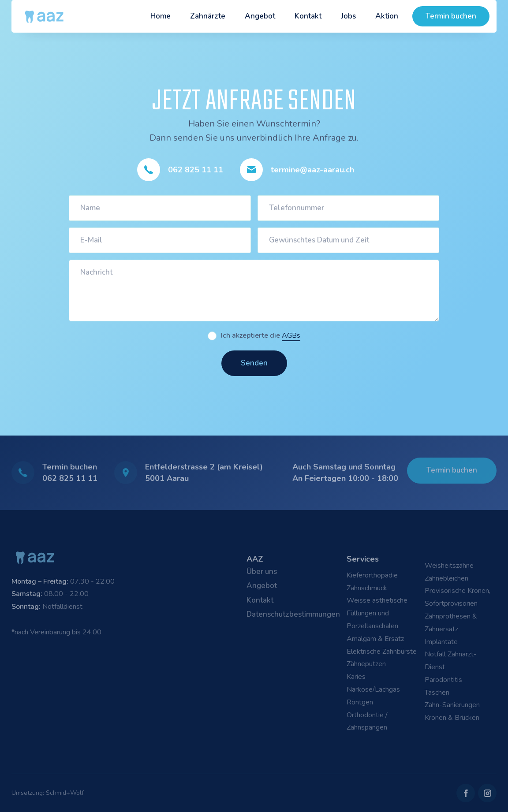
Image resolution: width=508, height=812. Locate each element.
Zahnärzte (208, 16)
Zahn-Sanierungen (452, 705)
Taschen (437, 693)
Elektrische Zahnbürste (382, 652)
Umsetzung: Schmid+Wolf (48, 793)
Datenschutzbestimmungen (293, 614)
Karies (356, 677)
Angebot (260, 16)
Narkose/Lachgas (373, 689)
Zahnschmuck (367, 588)
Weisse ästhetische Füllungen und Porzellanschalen (377, 613)
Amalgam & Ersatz (375, 639)
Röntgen (360, 702)
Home (161, 16)
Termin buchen (451, 16)
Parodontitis (443, 680)
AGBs (291, 335)
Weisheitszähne (449, 566)
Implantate (441, 642)
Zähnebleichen (446, 578)
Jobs (348, 16)
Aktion (387, 16)
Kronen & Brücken (452, 718)
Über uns (262, 572)
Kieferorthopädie (372, 575)
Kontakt (308, 16)
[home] (45, 16)
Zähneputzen (366, 664)
